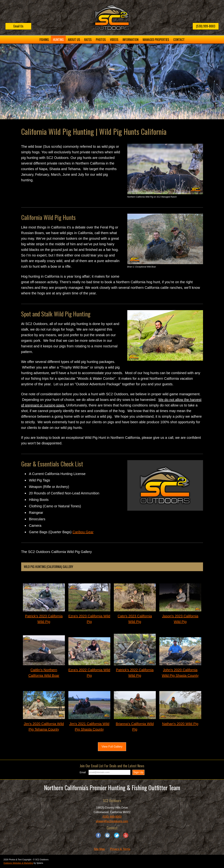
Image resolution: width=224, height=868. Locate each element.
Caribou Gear (83, 532)
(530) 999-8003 (206, 26)
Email (83, 772)
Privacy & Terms (120, 849)
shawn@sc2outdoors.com (112, 821)
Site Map (99, 849)
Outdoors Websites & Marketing (18, 863)
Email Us (18, 26)
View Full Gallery (112, 747)
